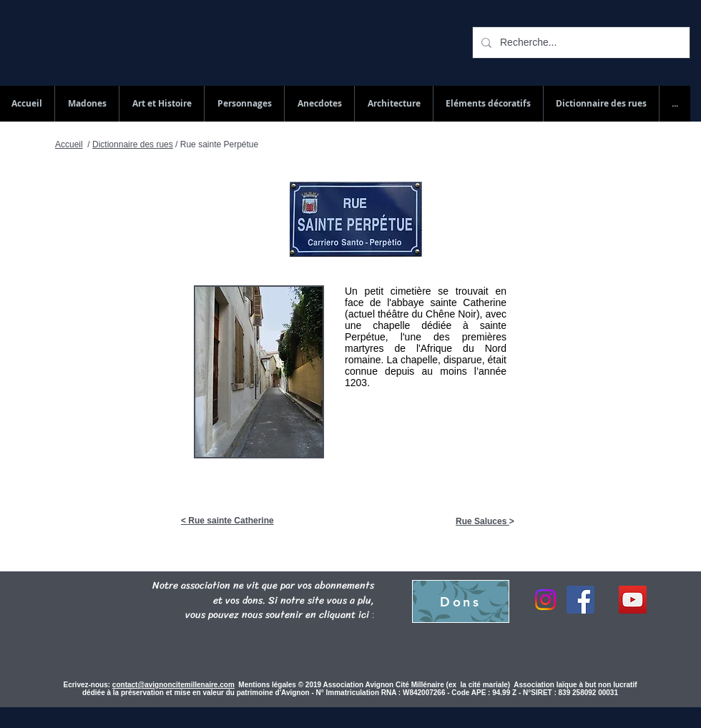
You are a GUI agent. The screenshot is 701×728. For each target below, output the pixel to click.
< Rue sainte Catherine (227, 521)
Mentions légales (268, 685)
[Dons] (461, 601)
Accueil (69, 144)
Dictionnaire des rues (133, 144)
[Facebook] (580, 600)
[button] (601, 104)
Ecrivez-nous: (87, 685)
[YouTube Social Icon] (633, 600)
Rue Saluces (482, 521)
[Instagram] (545, 600)
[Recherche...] (580, 43)
